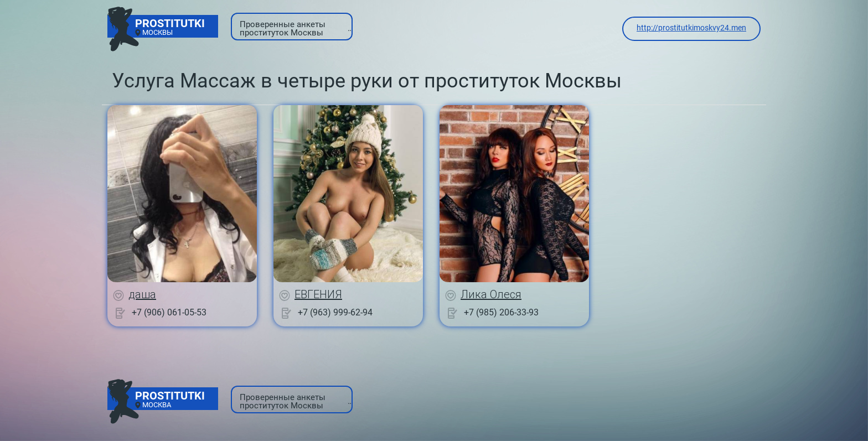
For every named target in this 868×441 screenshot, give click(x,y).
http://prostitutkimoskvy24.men (691, 28)
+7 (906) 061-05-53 (169, 312)
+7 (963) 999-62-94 (335, 312)
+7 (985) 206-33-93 (501, 312)
